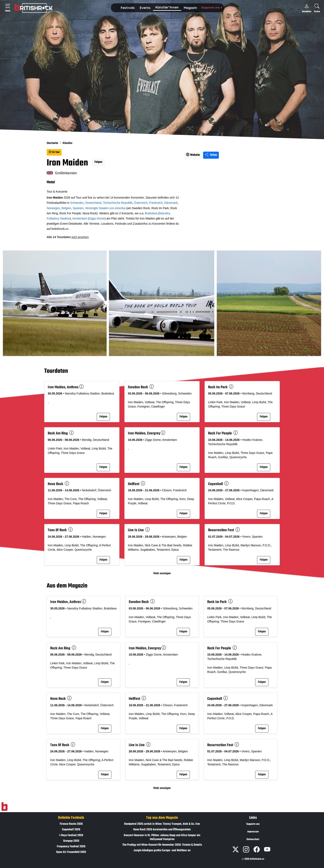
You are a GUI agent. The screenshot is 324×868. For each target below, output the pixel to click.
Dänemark (171, 203)
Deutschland (93, 203)
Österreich (141, 203)
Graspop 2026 (71, 841)
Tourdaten (56, 371)
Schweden (77, 203)
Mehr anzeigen (162, 574)
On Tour (54, 152)
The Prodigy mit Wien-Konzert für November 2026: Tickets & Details (162, 845)
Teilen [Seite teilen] (211, 155)
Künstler (68, 143)
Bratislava (151, 213)
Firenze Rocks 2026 (71, 824)
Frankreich (156, 203)
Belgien (66, 208)
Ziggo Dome (97, 218)
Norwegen (53, 208)
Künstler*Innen (167, 7)
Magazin (190, 8)
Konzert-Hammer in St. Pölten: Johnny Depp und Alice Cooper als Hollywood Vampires (162, 837)
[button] (128, 8)
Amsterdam (80, 218)
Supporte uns (212, 7)
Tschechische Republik (118, 203)
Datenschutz (253, 839)
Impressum (253, 832)
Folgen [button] (98, 162)
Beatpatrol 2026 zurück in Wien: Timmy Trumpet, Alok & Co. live (162, 824)
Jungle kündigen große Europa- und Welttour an (162, 851)
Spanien (78, 208)
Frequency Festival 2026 (71, 847)
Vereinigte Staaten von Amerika (105, 208)
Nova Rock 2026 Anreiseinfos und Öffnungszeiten (162, 830)
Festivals (128, 8)
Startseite (53, 143)
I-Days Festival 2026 (71, 835)
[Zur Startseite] (4, 807)
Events (145, 8)
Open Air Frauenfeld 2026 (71, 852)
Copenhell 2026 (71, 830)
